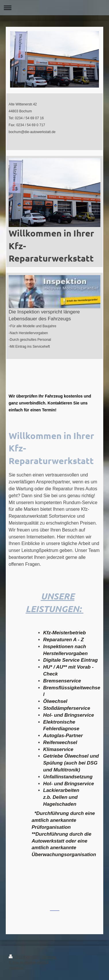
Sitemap (49, 957)
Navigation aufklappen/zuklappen (54, 8)
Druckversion (24, 957)
